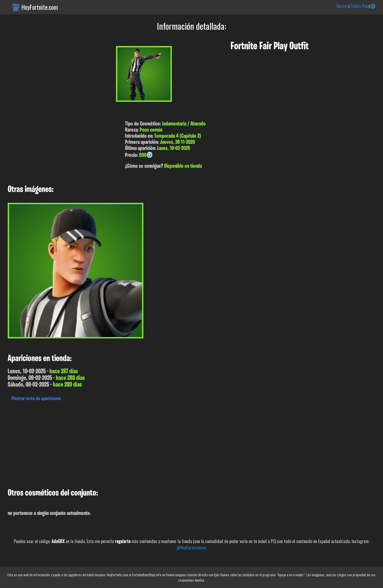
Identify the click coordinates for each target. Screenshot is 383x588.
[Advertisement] (160, 443)
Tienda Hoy (359, 6)
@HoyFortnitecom (191, 548)
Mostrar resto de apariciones (36, 399)
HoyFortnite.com (40, 7)
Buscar (342, 6)
